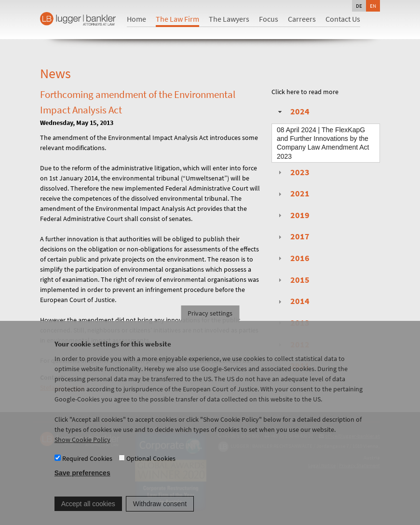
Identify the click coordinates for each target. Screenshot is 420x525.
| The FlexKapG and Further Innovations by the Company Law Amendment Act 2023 (323, 143)
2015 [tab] (293, 280)
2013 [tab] (293, 323)
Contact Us (343, 19)
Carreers (302, 19)
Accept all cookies (88, 512)
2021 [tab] (293, 193)
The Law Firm (177, 19)
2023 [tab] (293, 172)
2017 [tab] (293, 236)
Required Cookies (87, 467)
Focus (269, 19)
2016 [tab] (293, 258)
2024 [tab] (293, 111)
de (359, 6)
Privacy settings (210, 322)
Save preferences (82, 482)
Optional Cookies (151, 467)
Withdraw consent (160, 512)
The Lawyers (229, 19)
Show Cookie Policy (82, 449)
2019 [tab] (293, 215)
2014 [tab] (293, 301)
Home (136, 19)
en (373, 6)
